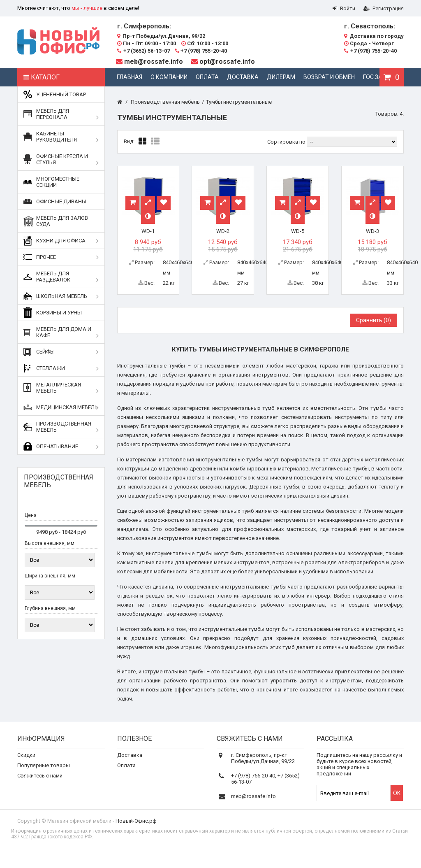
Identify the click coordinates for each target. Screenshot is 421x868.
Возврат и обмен (329, 77)
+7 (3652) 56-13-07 (143, 51)
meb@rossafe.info (154, 62)
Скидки (26, 760)
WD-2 (223, 231)
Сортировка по (286, 142)
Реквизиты (131, 781)
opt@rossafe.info (227, 62)
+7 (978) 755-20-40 (201, 51)
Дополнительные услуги (148, 802)
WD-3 (372, 231)
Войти (344, 8)
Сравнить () (374, 320)
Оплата (207, 77)
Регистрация (384, 8)
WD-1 (148, 231)
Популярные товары (44, 771)
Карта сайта (32, 802)
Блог (123, 791)
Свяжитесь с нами (40, 781)
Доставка (243, 77)
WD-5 (298, 231)
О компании (169, 77)
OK (397, 798)
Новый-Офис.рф (136, 835)
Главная (130, 77)
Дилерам (281, 77)
